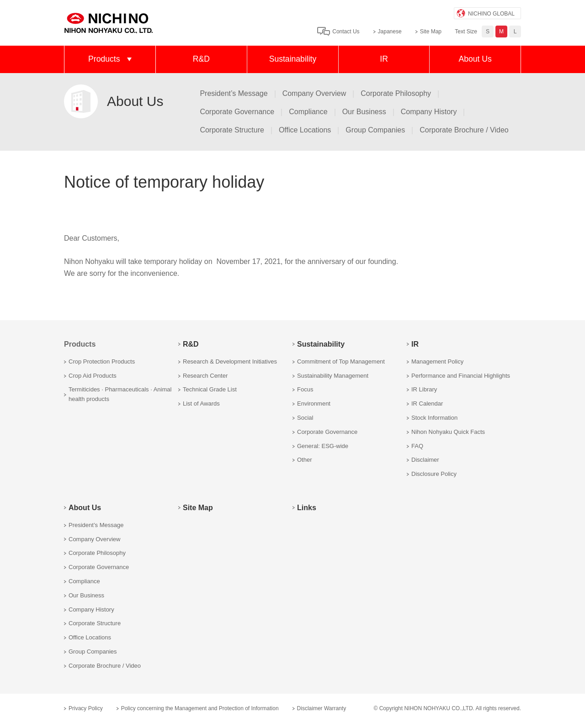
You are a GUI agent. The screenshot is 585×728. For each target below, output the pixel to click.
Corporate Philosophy (396, 93)
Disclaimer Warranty (322, 708)
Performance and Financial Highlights (461, 376)
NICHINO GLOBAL (491, 14)
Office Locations (305, 130)
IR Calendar (427, 404)
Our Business (364, 112)
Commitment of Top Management (341, 361)
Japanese (390, 32)
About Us (475, 59)
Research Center (205, 376)
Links (307, 508)
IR (384, 59)
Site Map (431, 32)
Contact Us (346, 32)
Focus (305, 389)
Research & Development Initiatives (230, 361)
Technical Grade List (210, 389)
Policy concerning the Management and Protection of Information (200, 708)
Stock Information (434, 418)
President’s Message (234, 93)
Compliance (308, 112)
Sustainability (293, 59)
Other (305, 460)
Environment (314, 404)
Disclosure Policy (434, 474)
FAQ (417, 446)
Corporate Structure (232, 130)
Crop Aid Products (93, 376)
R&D (201, 59)
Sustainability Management (333, 376)
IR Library (424, 389)
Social (305, 418)
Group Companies (375, 130)
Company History (429, 112)
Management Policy (437, 361)
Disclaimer (425, 460)
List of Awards (201, 404)
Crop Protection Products (102, 361)
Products (104, 59)
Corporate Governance (237, 112)
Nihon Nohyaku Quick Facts (448, 432)
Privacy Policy (86, 708)
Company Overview (314, 93)
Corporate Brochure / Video (464, 130)
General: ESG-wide (323, 446)
